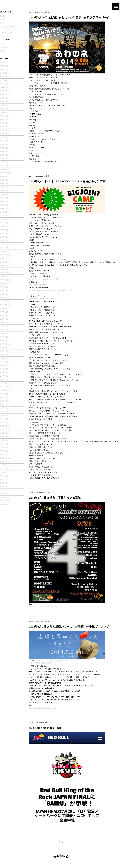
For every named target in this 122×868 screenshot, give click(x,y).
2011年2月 (3, 490)
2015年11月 (4, 301)
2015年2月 (3, 333)
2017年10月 (4, 219)
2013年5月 (3, 408)
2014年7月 (3, 358)
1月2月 (2, 19)
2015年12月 (4, 298)
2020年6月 (3, 109)
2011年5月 (3, 479)
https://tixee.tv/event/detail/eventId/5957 (44, 279)
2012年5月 (3, 447)
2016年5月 (3, 280)
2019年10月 (4, 134)
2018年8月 (3, 184)
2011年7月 (3, 472)
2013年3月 (3, 415)
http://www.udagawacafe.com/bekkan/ (43, 607)
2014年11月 (4, 344)
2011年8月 (3, 469)
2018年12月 (4, 169)
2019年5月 (3, 151)
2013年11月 (4, 387)
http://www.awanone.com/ (48, 108)
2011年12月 (4, 454)
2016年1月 (3, 294)
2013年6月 (3, 405)
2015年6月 (3, 319)
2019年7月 (3, 144)
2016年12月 (4, 255)
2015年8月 (3, 312)
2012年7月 (3, 444)
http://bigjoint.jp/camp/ (37, 285)
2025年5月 (3, 62)
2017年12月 (4, 212)
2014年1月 (3, 380)
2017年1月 (3, 251)
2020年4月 (3, 116)
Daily (2, 44)
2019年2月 (3, 162)
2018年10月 (4, 176)
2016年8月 (3, 269)
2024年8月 (3, 87)
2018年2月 (3, 205)
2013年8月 (3, 397)
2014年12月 (4, 340)
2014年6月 (3, 362)
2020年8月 (3, 102)
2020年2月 (3, 119)
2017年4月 (3, 241)
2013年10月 (4, 390)
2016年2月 (3, 291)
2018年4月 (3, 198)
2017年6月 (3, 233)
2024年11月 (4, 77)
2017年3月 (3, 244)
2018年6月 (3, 191)
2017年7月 (3, 230)
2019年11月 (4, 130)
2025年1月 (3, 70)
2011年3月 (3, 487)
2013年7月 (3, 401)
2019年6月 (3, 148)
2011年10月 (4, 462)
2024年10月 (4, 80)
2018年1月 (3, 209)
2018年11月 (4, 173)
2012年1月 (3, 451)
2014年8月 (3, 355)
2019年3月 (3, 159)
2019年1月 (3, 166)
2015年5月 (3, 323)
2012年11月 (4, 430)
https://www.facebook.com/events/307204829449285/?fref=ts (51, 290)
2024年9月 (3, 84)
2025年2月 (3, 66)
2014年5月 (3, 365)
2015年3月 (3, 330)
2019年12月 (4, 127)
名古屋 (2, 16)
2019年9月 (3, 137)
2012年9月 (3, 437)
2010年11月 (4, 501)
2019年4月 (3, 155)
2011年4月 (3, 483)
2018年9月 (3, 180)
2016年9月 (3, 266)
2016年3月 (3, 287)
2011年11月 (4, 458)
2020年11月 (4, 94)
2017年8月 (3, 226)
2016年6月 (3, 276)
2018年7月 (3, 187)
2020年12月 (4, 91)
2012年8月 (3, 440)
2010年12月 (4, 497)
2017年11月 (4, 216)
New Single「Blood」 (7, 32)
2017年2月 (3, 248)
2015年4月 (3, 326)
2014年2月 (3, 376)
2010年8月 (3, 504)
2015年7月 (3, 315)
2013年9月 (3, 394)
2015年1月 (3, 337)
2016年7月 (3, 273)
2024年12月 (4, 73)
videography (4, 47)
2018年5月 (3, 194)
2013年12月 (4, 383)
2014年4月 (3, 369)
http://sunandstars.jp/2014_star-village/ (43, 708)
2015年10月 (4, 305)
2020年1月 (3, 123)
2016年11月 (4, 258)
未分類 (2, 51)
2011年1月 (3, 494)
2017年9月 (3, 223)
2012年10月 (4, 433)
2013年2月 (3, 419)
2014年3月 (3, 373)
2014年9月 (3, 351)
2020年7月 (3, 105)
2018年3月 (3, 201)
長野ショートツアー (7, 23)
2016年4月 (3, 283)
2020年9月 (3, 98)
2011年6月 (3, 476)
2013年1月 (3, 422)
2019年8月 (3, 141)
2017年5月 (3, 237)
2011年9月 (3, 465)
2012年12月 (4, 426)
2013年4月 (3, 412)
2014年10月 (4, 348)
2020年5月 (3, 112)
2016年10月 (4, 262)
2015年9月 (3, 308)
